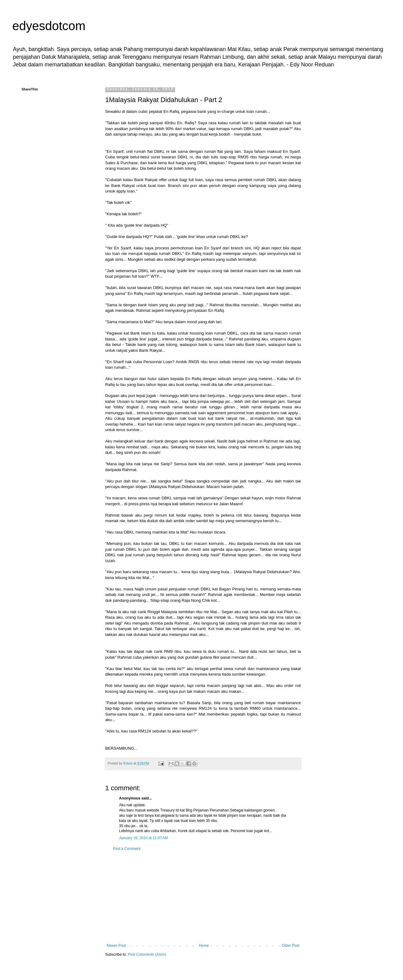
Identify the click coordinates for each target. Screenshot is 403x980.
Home (204, 946)
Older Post (291, 946)
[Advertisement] (203, 897)
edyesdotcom (49, 26)
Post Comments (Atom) (147, 954)
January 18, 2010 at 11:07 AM (143, 838)
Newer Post (116, 946)
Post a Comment (127, 849)
